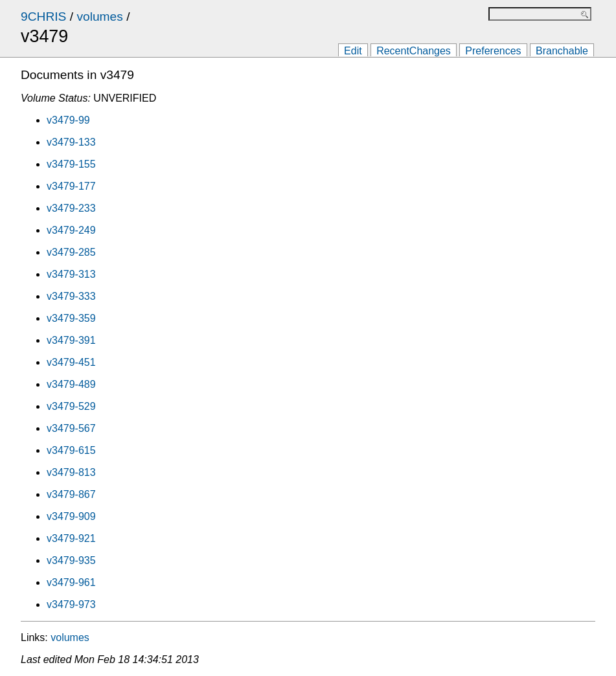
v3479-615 (71, 450)
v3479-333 (71, 296)
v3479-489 (71, 384)
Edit (353, 51)
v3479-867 (71, 494)
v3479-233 (71, 208)
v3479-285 (71, 252)
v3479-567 (71, 428)
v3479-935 (71, 560)
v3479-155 (71, 164)
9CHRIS (43, 17)
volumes (99, 17)
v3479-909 (71, 516)
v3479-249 (71, 230)
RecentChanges (414, 51)
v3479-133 (71, 142)
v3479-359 (71, 318)
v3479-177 (71, 186)
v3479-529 (71, 406)
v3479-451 (71, 362)
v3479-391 (71, 340)
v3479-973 (71, 604)
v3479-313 (71, 274)
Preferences (493, 51)
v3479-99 (68, 120)
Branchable (562, 51)
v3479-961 (71, 582)
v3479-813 (71, 472)
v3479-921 (71, 538)
